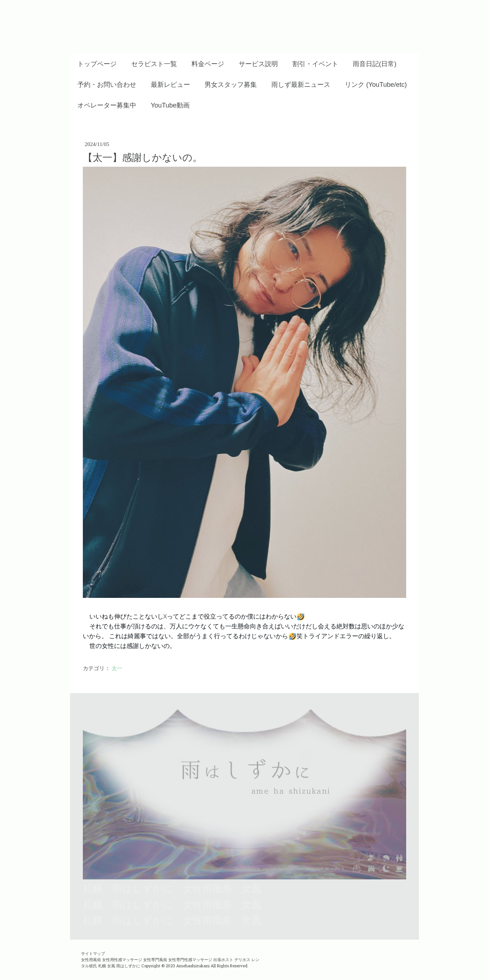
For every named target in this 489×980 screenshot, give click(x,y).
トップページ (97, 64)
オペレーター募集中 (107, 105)
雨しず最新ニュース (301, 85)
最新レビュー (170, 85)
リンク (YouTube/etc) (376, 85)
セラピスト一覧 (154, 64)
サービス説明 (258, 64)
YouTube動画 (170, 105)
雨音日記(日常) (375, 64)
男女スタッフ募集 (231, 85)
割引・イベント (315, 64)
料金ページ (208, 64)
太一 (117, 668)
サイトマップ (93, 953)
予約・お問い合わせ (107, 85)
